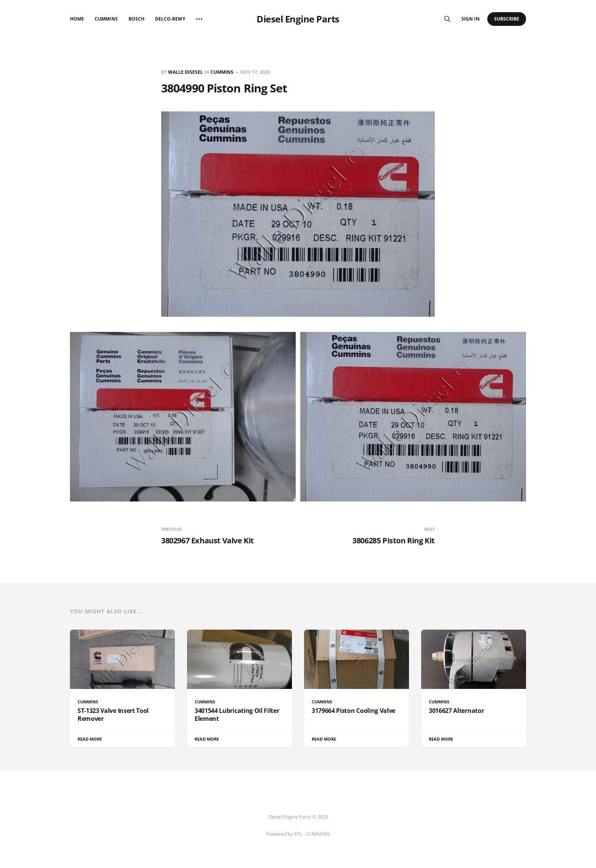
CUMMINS (222, 72)
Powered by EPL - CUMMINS (298, 834)
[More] (199, 19)
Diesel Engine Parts (298, 19)
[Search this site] (447, 19)
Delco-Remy (170, 19)
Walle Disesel (185, 72)
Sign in (470, 19)
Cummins (106, 19)
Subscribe (507, 19)
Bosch (136, 19)
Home (77, 19)
